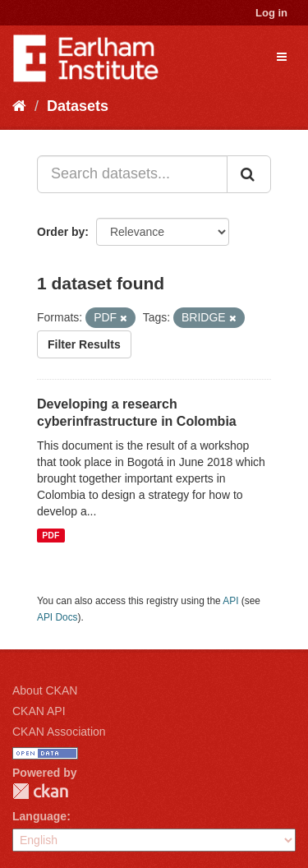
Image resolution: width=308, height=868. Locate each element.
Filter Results (84, 344)
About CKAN (45, 690)
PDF (51, 535)
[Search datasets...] (132, 174)
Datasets (78, 106)
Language (39, 816)
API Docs (57, 617)
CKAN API (39, 711)
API (230, 601)
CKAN (40, 791)
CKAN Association (59, 732)
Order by (61, 232)
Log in (271, 13)
